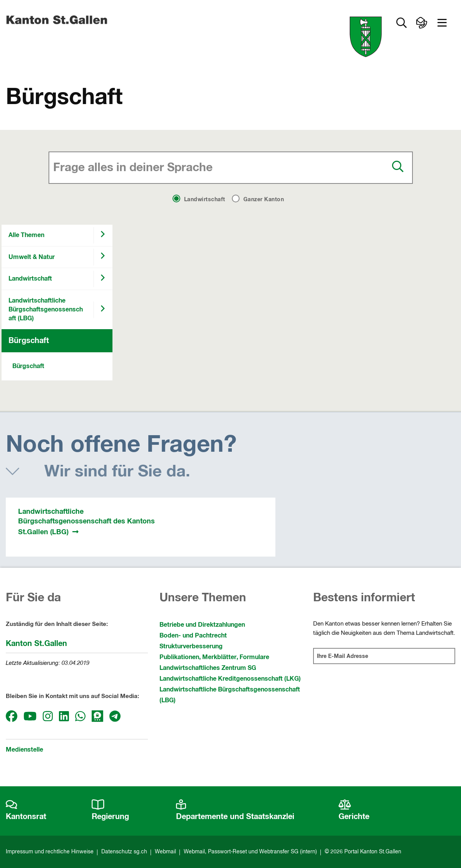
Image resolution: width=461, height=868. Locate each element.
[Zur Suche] (401, 23)
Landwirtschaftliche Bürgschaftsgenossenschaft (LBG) (46, 310)
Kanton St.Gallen (36, 644)
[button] (442, 23)
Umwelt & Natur (32, 257)
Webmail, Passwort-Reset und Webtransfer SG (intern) (250, 852)
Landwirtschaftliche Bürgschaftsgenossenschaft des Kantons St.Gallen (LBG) (86, 522)
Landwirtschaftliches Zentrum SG (208, 668)
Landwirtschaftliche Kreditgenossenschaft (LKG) (230, 679)
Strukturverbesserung (191, 646)
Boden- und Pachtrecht (193, 636)
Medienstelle (24, 750)
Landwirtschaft (30, 279)
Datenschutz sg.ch (124, 852)
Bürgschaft (29, 341)
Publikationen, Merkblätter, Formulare (214, 657)
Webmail (165, 852)
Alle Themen (26, 235)
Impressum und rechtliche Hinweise (50, 852)
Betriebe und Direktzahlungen (202, 625)
